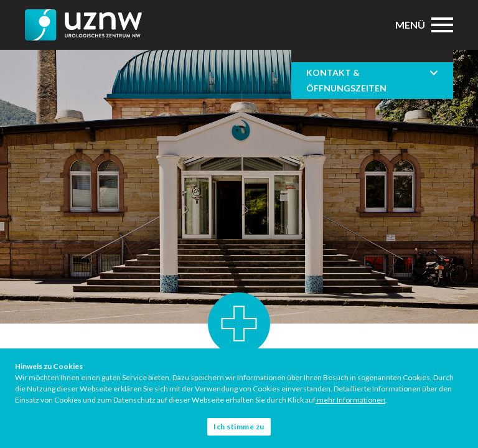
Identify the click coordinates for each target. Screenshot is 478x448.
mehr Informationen (350, 400)
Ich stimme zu (239, 427)
